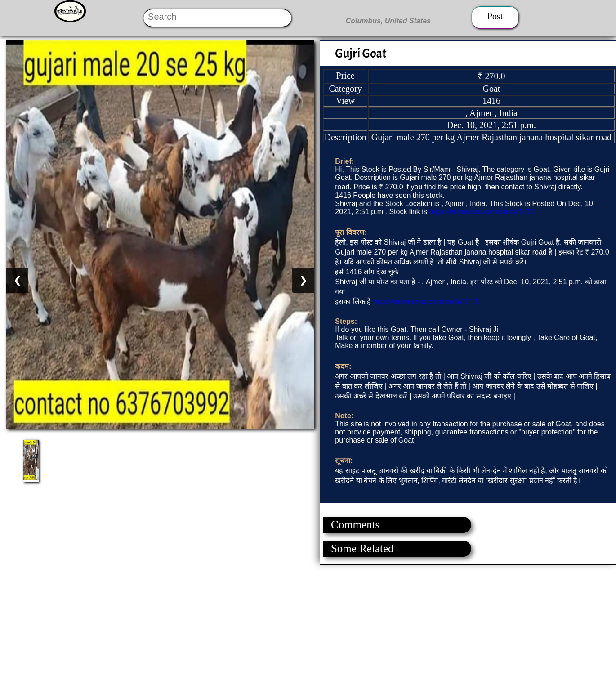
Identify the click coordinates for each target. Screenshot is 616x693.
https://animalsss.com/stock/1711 (482, 212)
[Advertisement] (270, 628)
